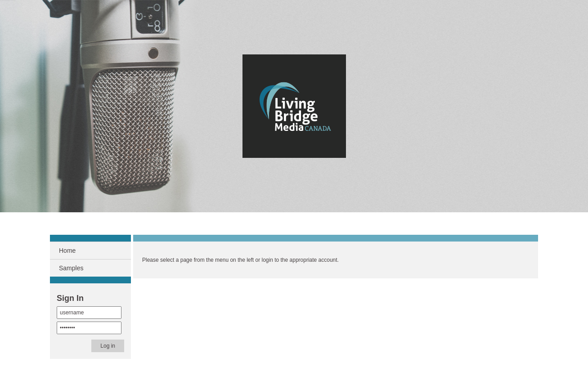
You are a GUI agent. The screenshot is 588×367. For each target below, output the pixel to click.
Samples (71, 268)
